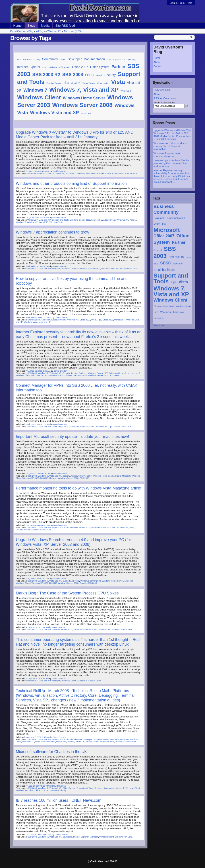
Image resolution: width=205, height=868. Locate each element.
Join (182, 3)
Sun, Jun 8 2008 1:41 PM (37, 579)
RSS (78, 31)
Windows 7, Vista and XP (171, 291)
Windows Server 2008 (82, 105)
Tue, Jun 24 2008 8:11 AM (38, 525)
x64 (90, 113)
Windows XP (54, 31)
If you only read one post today (121, 60)
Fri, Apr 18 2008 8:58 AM (37, 679)
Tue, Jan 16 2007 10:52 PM (38, 835)
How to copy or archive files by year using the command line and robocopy (171, 163)
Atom (156, 94)
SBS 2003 (32, 373)
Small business (164, 270)
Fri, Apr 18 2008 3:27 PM (37, 627)
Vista (183, 282)
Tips (174, 282)
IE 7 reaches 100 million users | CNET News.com (59, 800)
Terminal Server (54, 83)
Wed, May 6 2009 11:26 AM (38, 318)
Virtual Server (89, 83)
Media (45, 26)
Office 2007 (164, 236)
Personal (158, 250)
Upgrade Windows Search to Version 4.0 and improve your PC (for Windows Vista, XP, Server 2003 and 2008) (73, 542)
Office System (100, 67)
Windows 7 (35, 90)
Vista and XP (120, 173)
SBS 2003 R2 (177, 257)
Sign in (174, 3)
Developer (159, 218)
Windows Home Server (84, 98)
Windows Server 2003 (164, 306)
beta (19, 60)
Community (166, 212)
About (157, 62)
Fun (164, 224)
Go (186, 106)
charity (37, 60)
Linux (45, 67)
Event (157, 224)
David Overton (59, 171)
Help (189, 3)
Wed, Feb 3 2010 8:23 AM (38, 266)
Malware (53, 67)
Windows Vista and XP (55, 112)
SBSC (166, 263)
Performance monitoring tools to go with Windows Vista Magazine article (78, 488)
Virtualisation (103, 83)
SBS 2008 (73, 74)
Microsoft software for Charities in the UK (51, 752)
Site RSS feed (65, 26)
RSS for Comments (165, 98)
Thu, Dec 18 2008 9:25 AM (38, 371)
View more (159, 325)
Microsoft (69, 31)
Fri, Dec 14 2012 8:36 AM (37, 171)
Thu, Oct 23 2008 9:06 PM (38, 474)
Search (99, 75)
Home (17, 26)
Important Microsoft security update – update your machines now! (72, 437)
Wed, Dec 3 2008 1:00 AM (38, 424)
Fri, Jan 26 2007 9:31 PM (37, 786)
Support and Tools (171, 278)
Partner (179, 242)
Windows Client (170, 300)
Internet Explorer (29, 67)
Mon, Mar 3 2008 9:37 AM (38, 737)
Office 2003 (65, 67)
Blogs (31, 26)
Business (164, 206)
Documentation (176, 218)
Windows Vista (106, 173)
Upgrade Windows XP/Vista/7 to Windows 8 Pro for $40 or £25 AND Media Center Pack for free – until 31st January (172, 135)
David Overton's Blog (22, 31)
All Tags (40, 31)
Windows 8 (126, 91)
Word (83, 113)
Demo (63, 60)
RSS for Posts (162, 90)
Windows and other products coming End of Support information (170, 146)
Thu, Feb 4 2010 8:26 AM (37, 218)
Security (178, 263)
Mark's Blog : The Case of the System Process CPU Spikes (67, 593)
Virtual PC (76, 83)
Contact (158, 66)
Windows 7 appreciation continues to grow (167, 155)
